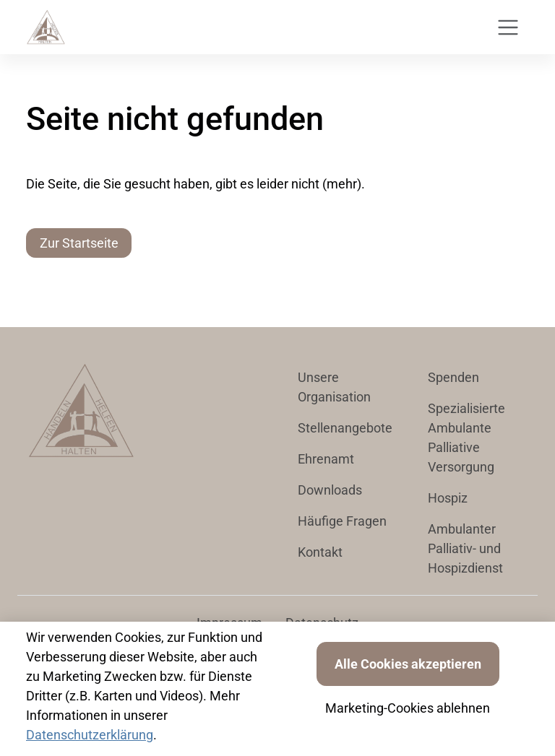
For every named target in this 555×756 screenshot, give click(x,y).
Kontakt (320, 552)
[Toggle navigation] (508, 27)
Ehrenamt (326, 459)
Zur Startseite (79, 243)
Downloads (330, 490)
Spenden (453, 377)
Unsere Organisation (334, 387)
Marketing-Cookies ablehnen (408, 708)
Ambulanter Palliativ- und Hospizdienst (465, 548)
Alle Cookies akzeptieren (408, 664)
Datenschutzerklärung (90, 735)
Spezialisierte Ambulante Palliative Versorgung (466, 438)
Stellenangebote (345, 428)
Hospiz (448, 498)
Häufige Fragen (342, 521)
